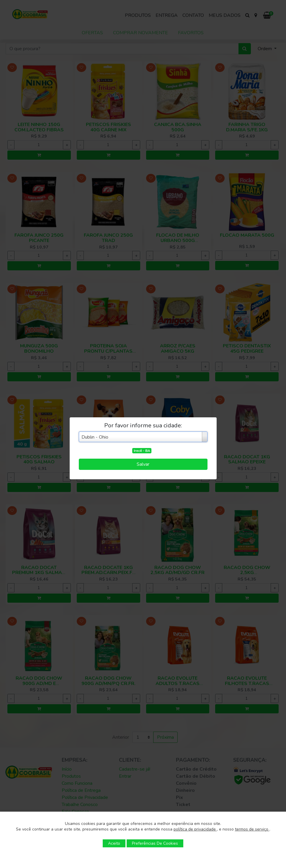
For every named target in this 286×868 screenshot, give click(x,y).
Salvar (143, 464)
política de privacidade (195, 829)
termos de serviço (252, 829)
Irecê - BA (142, 451)
